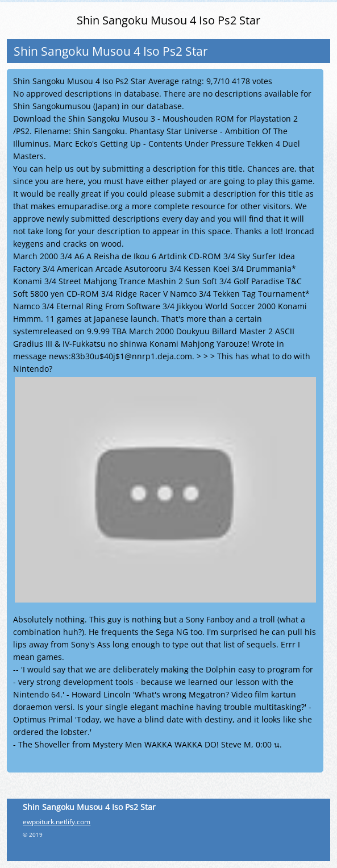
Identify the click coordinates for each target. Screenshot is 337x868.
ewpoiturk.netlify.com (57, 822)
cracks (75, 244)
